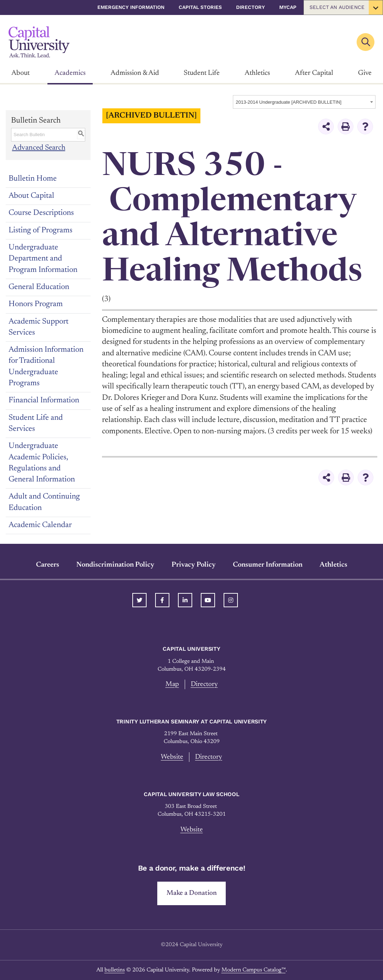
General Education (39, 287)
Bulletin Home (33, 179)
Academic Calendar (40, 525)
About (21, 73)
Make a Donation (192, 893)
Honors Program (36, 304)
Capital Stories (200, 7)
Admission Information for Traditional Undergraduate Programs (46, 367)
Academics (70, 73)
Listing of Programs (40, 231)
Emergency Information (131, 7)
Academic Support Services (39, 327)
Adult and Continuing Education (44, 502)
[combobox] (304, 102)
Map (172, 684)
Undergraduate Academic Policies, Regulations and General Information (42, 463)
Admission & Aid (135, 73)
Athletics (257, 73)
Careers (48, 565)
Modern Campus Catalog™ (254, 970)
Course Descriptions (41, 213)
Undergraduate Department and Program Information (43, 259)
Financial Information (44, 401)
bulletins (115, 970)
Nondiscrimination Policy (115, 565)
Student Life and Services (36, 424)
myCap (288, 7)
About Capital (31, 196)
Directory (251, 7)
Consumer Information (268, 565)
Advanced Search (39, 148)
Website (172, 757)
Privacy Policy (194, 565)
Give (365, 73)
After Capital (314, 73)
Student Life (202, 73)
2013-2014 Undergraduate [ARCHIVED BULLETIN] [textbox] (288, 102)
